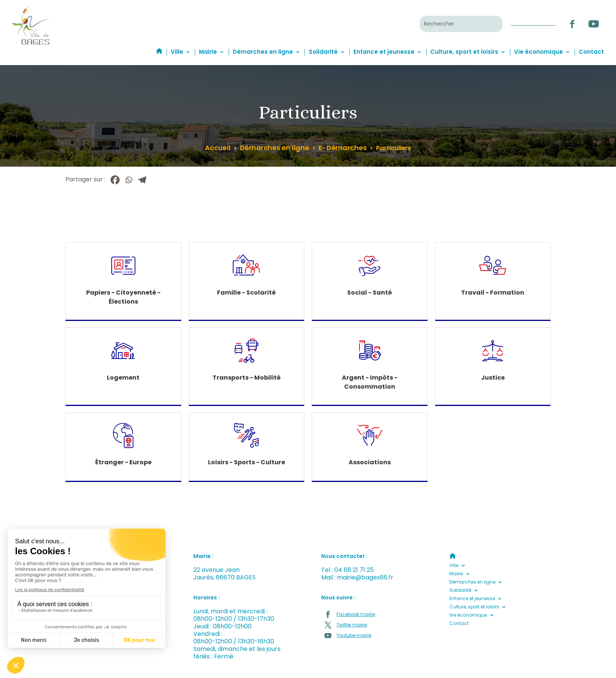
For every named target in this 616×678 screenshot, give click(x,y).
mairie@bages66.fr (365, 577)
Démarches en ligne (263, 52)
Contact (591, 52)
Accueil (218, 148)
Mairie (208, 52)
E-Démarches (343, 148)
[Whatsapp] (129, 180)
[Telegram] (142, 180)
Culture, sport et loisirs (464, 52)
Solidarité (323, 52)
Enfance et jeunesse (384, 52)
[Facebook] (115, 180)
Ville (177, 52)
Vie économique (539, 52)
